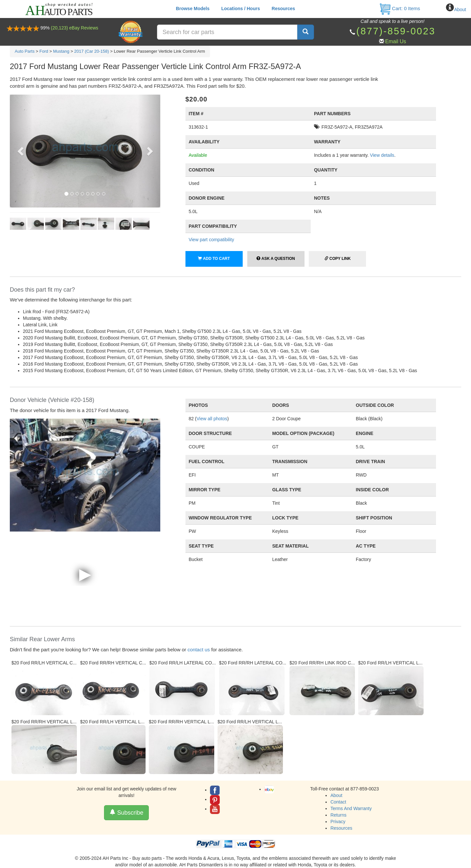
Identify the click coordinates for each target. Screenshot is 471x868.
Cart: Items (400, 8)
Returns (338, 815)
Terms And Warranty (351, 808)
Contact (338, 802)
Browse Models (193, 9)
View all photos (212, 419)
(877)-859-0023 (396, 31)
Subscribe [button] (126, 813)
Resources (284, 9)
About (460, 9)
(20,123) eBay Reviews (75, 28)
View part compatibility (211, 240)
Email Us (395, 41)
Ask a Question (276, 259)
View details (382, 155)
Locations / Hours (240, 9)
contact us (199, 650)
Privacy (338, 822)
